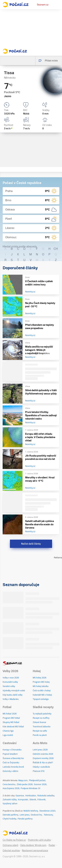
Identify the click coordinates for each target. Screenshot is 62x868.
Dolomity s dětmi (10, 771)
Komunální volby (10, 682)
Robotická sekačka (46, 796)
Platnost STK (39, 771)
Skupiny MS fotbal (11, 722)
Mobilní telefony (31, 811)
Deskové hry (37, 815)
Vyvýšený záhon (10, 804)
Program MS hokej (41, 682)
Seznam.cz (43, 5)
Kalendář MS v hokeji (42, 695)
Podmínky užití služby (39, 840)
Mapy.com (23, 780)
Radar (52, 845)
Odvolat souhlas (11, 850)
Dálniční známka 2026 (43, 754)
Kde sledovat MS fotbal (13, 727)
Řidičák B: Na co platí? (43, 763)
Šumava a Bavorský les (13, 758)
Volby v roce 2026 (11, 678)
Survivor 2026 (40, 784)
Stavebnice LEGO (47, 811)
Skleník (33, 800)
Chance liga (8, 731)
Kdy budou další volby (13, 695)
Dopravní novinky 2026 (43, 758)
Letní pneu (25, 815)
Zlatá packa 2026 (25, 784)
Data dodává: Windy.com (33, 845)
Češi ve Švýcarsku (11, 763)
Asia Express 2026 (11, 788)
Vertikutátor (31, 796)
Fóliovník (41, 800)
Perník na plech (40, 735)
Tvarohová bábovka (42, 727)
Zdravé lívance (39, 722)
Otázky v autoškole (41, 767)
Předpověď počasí (37, 780)
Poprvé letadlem (10, 754)
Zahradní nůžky (10, 800)
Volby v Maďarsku (11, 699)
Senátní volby (9, 686)
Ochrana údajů (10, 845)
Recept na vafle (40, 731)
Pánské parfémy (25, 819)
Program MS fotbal (11, 718)
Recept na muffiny (41, 718)
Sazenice (20, 796)
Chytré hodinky (10, 819)
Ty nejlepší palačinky (42, 714)
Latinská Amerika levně (13, 767)
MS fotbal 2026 (10, 714)
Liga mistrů (8, 735)
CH (56, 249)
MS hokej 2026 (40, 678)
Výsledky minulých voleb (14, 691)
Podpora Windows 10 (30, 788)
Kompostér (23, 800)
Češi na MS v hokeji (42, 691)
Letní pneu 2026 (40, 750)
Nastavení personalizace (35, 850)
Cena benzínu (9, 784)
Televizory (48, 815)
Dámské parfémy (10, 815)
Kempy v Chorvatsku (12, 750)
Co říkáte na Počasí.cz (14, 840)
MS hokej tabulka (41, 686)
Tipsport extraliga (41, 699)
